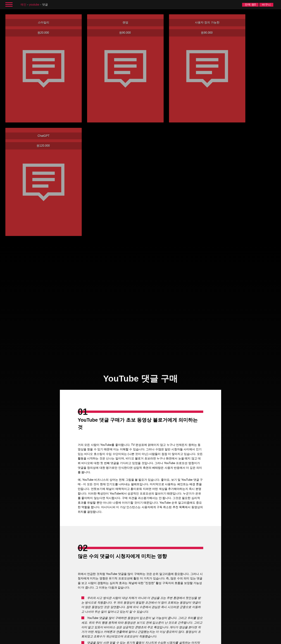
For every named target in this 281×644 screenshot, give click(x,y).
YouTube (34, 5)
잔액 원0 (250, 5)
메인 (23, 5)
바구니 (266, 5)
